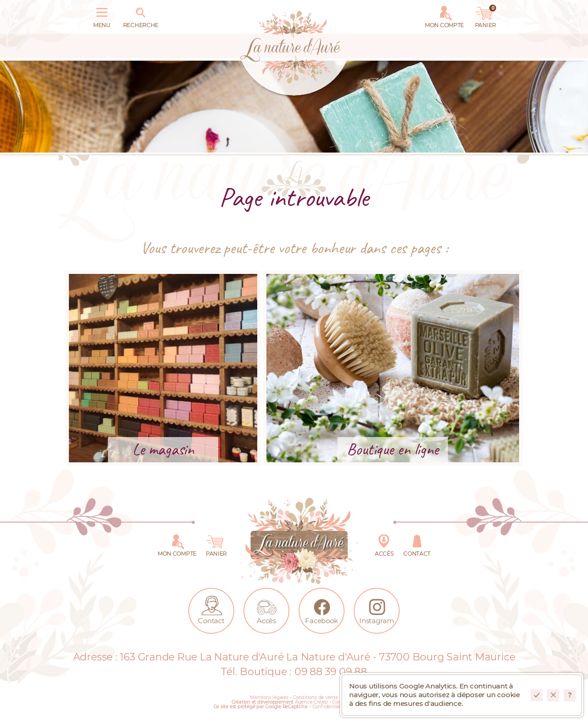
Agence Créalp (311, 702)
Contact (417, 544)
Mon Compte (444, 15)
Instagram (377, 609)
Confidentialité (329, 707)
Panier (486, 15)
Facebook (321, 609)
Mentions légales (269, 698)
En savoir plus (570, 695)
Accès (384, 544)
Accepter (537, 695)
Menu (102, 15)
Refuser (553, 695)
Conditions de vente (315, 698)
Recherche (141, 15)
